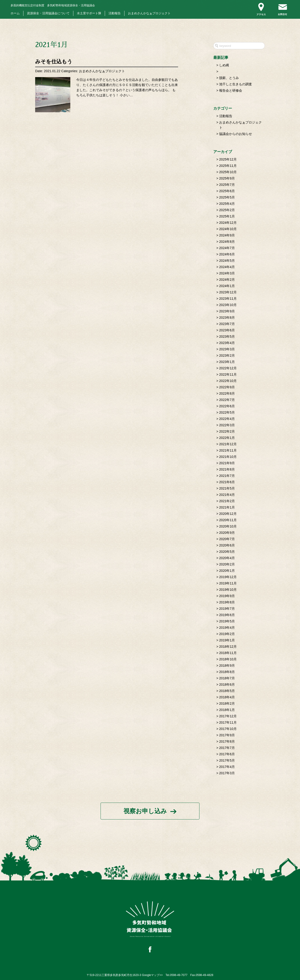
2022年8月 (227, 393)
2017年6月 (227, 754)
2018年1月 (227, 710)
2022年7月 (227, 400)
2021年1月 (227, 507)
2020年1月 (227, 571)
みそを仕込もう (54, 62)
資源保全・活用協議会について (48, 13)
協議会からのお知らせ (236, 134)
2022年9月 (227, 387)
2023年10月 (228, 305)
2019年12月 (228, 577)
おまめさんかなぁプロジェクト (149, 13)
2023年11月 (228, 299)
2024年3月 (227, 273)
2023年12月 (228, 292)
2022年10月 (228, 381)
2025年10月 (228, 172)
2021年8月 (227, 469)
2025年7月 (227, 185)
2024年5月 (227, 261)
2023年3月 (227, 349)
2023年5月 (227, 337)
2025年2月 (227, 210)
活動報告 (115, 13)
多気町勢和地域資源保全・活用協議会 (53, 5)
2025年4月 (227, 204)
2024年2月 (227, 280)
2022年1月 (227, 438)
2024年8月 (227, 242)
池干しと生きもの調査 (236, 84)
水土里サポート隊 (89, 13)
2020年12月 (228, 514)
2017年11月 (228, 722)
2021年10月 (228, 457)
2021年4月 (227, 495)
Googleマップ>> (152, 975)
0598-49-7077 (179, 975)
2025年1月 (227, 216)
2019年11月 (228, 583)
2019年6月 (227, 615)
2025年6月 (227, 191)
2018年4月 (227, 697)
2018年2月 (227, 703)
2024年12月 (228, 223)
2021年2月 (227, 501)
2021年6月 (227, 482)
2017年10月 (228, 729)
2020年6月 (227, 545)
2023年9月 (227, 311)
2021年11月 (228, 450)
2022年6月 (227, 406)
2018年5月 (227, 691)
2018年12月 (228, 647)
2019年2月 (227, 634)
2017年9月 (227, 735)
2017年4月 (227, 767)
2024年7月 (227, 248)
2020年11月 (228, 520)
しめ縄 (224, 65)
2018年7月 (227, 678)
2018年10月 (228, 659)
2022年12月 (228, 368)
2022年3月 (227, 425)
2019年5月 (227, 621)
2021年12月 (228, 444)
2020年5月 (227, 552)
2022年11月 (228, 374)
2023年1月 (227, 362)
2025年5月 (227, 197)
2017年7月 (227, 748)
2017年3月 (227, 773)
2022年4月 (227, 419)
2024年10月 (228, 229)
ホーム (15, 13)
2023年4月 (227, 343)
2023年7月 (227, 324)
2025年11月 (228, 166)
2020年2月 (227, 564)
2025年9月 (227, 178)
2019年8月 (227, 602)
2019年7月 (227, 609)
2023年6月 (227, 330)
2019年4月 (227, 628)
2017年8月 (227, 741)
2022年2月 (227, 431)
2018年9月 (227, 666)
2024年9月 (227, 235)
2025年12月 (228, 159)
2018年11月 (228, 653)
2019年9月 (227, 596)
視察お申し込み (145, 811)
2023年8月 (227, 318)
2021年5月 (227, 488)
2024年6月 (227, 254)
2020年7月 (227, 539)
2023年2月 (227, 355)
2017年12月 (228, 716)
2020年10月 (228, 526)
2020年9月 (227, 533)
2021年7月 (227, 476)
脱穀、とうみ (229, 78)
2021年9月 (227, 463)
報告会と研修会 (231, 90)
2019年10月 (228, 590)
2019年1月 (227, 640)
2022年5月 (227, 412)
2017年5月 (227, 760)
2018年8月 (227, 672)
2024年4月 (227, 267)
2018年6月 (227, 685)
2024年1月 (227, 286)
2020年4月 (227, 558)
